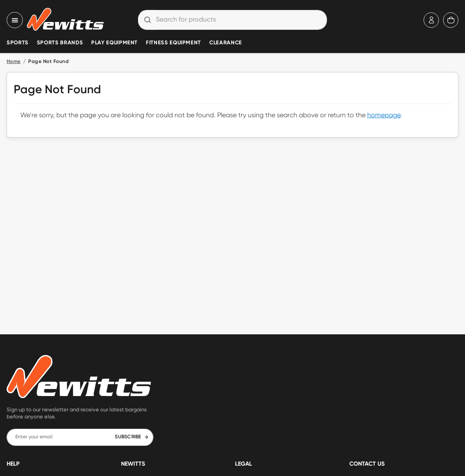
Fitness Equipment (173, 43)
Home (14, 62)
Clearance (226, 43)
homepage (384, 116)
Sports (18, 43)
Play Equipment (114, 43)
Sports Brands (60, 43)
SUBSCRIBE (132, 437)
